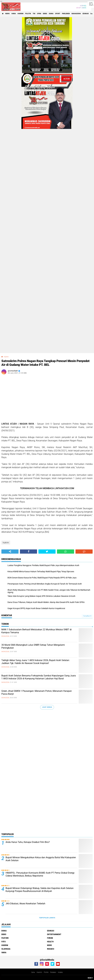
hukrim (20, 14)
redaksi (51, 949)
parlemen (66, 14)
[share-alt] (10, 552)
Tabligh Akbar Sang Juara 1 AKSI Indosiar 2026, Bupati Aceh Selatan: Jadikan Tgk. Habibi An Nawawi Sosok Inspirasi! (36, 662)
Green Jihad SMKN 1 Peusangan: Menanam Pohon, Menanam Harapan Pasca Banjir (37, 692)
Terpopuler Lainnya (47, 918)
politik (28, 14)
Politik (46, 972)
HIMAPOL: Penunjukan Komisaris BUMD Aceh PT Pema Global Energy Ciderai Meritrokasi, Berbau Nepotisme (40, 874)
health (50, 942)
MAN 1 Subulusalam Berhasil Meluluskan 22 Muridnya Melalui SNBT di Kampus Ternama (36, 631)
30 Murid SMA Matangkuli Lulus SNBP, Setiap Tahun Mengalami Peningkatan (33, 646)
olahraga (6, 949)
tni (34, 14)
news (7, 14)
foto (3, 942)
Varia (33, 972)
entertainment (54, 934)
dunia (51, 14)
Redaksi (53, 972)
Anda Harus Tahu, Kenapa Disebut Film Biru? (28, 842)
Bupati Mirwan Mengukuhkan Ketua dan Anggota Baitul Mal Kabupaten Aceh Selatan (41, 859)
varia (14, 14)
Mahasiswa (76, 14)
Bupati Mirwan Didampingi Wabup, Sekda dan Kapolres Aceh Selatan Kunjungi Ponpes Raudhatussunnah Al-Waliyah (40, 890)
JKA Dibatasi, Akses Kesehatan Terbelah (25, 904)
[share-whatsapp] (66, 552)
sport (58, 14)
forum (50, 938)
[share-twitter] (47, 552)
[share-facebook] (28, 552)
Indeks (60, 972)
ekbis (45, 14)
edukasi (86, 14)
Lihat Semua (47, 707)
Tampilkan (87, 616)
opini (39, 14)
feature (5, 938)
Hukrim (39, 972)
